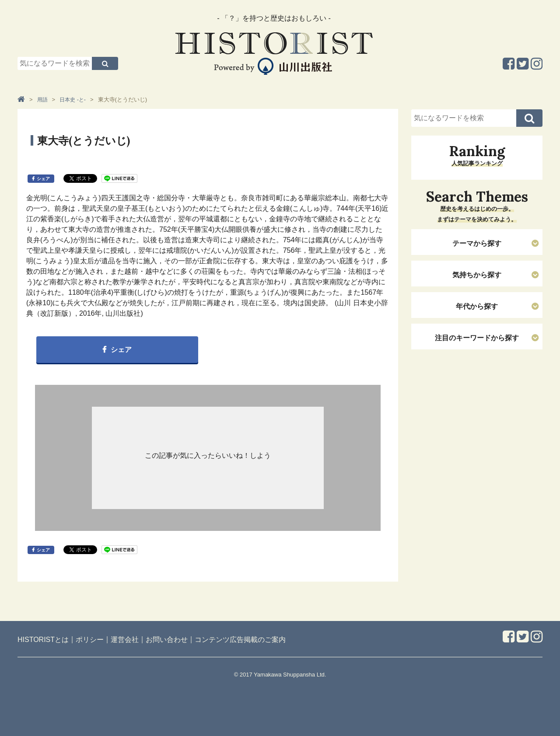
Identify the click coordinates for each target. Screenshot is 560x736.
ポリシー (90, 640)
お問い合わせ (167, 640)
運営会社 (125, 640)
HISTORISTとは (43, 640)
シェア (43, 179)
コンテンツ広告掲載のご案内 (240, 640)
